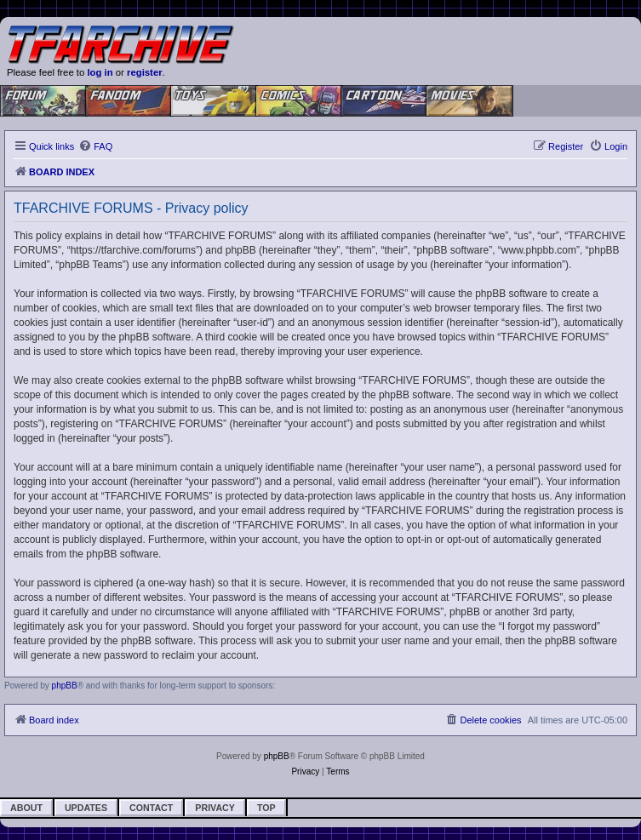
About (26, 808)
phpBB (65, 686)
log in (100, 72)
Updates (86, 808)
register (145, 72)
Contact (151, 808)
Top (266, 808)
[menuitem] (95, 146)
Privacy (215, 808)
